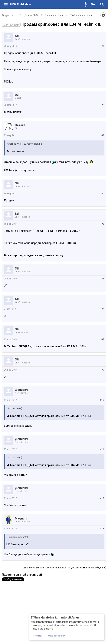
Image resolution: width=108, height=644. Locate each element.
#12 (102, 498)
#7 (103, 309)
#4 (103, 194)
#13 (102, 529)
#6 (103, 279)
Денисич (21, 390)
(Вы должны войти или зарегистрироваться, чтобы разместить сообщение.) (65, 568)
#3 (103, 135)
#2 (103, 105)
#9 (103, 370)
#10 (102, 400)
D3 (17, 95)
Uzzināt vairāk (57, 636)
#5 (103, 224)
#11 (102, 449)
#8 (103, 339)
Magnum (21, 518)
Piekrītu (38, 636)
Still (18, 36)
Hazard (20, 125)
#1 (103, 46)
